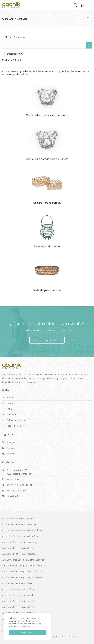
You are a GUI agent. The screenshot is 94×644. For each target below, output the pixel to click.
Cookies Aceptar (28, 633)
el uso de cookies (22, 626)
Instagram (11, 442)
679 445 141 (26, 485)
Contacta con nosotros (47, 340)
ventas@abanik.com (16, 491)
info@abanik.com (15, 496)
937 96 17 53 (13, 479)
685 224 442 (12, 485)
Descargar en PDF (16, 54)
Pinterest (11, 454)
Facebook (11, 448)
